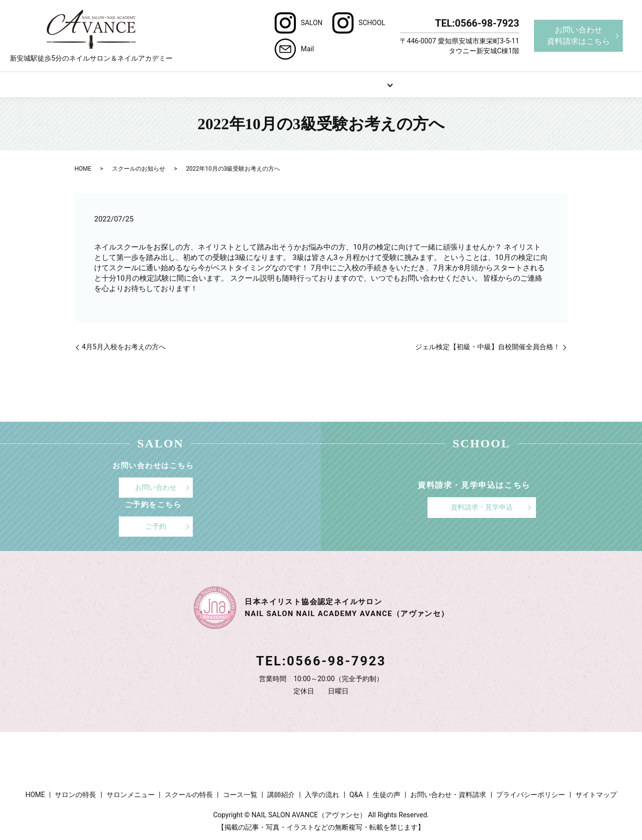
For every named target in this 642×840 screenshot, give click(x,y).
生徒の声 (387, 794)
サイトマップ (596, 794)
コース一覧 (240, 794)
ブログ (518, 84)
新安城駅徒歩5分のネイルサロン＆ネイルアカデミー (91, 36)
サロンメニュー (282, 84)
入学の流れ (322, 794)
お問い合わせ (156, 487)
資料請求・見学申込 (482, 507)
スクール (360, 84)
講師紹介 (281, 794)
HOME (124, 84)
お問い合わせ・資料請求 (448, 794)
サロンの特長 (203, 84)
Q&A (439, 84)
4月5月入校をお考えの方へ (124, 346)
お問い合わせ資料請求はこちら (578, 35)
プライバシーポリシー (531, 794)
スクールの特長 (189, 794)
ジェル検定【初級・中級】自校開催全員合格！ (488, 346)
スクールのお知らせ (139, 168)
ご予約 (156, 526)
